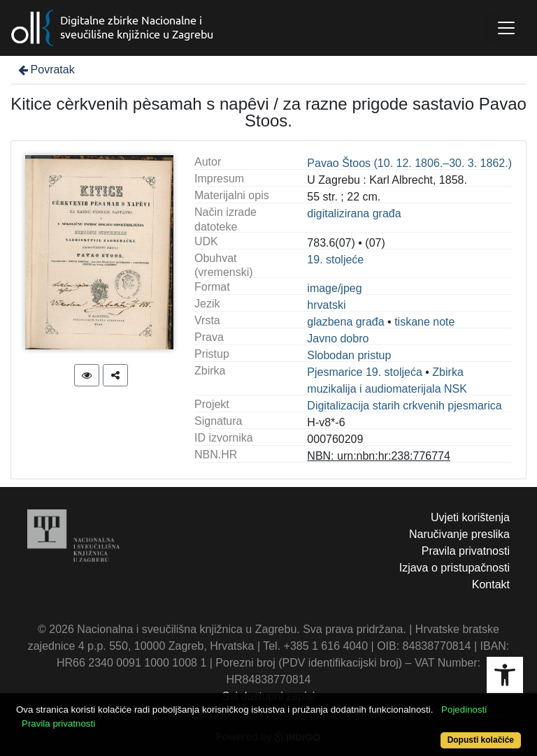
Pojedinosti (464, 710)
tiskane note (424, 322)
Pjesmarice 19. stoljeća (365, 372)
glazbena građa (345, 322)
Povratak (45, 70)
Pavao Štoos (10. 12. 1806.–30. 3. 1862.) (409, 163)
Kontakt (491, 584)
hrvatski (326, 305)
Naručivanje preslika (459, 534)
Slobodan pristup (349, 355)
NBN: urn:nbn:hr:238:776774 (379, 456)
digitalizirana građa (354, 213)
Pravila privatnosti (466, 551)
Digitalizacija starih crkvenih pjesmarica (404, 406)
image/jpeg (334, 288)
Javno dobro (338, 339)
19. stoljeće (335, 260)
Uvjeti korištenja (470, 517)
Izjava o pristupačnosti (454, 568)
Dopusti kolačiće (481, 740)
